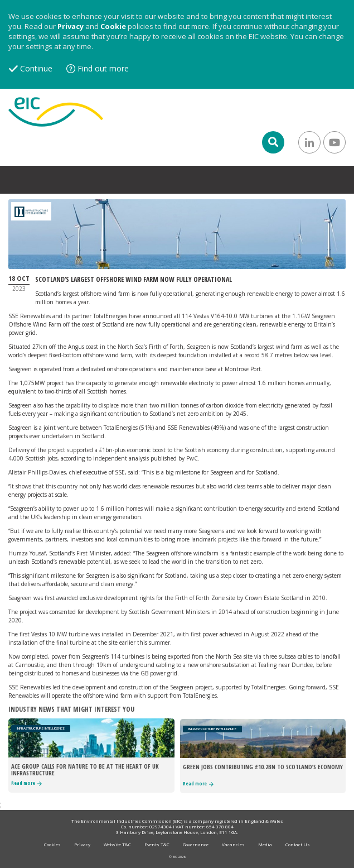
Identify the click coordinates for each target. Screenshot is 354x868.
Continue (36, 68)
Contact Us (298, 844)
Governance (196, 844)
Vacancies (233, 844)
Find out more (103, 68)
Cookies (52, 844)
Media (265, 844)
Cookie (113, 26)
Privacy (71, 26)
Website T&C (117, 844)
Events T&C (157, 844)
